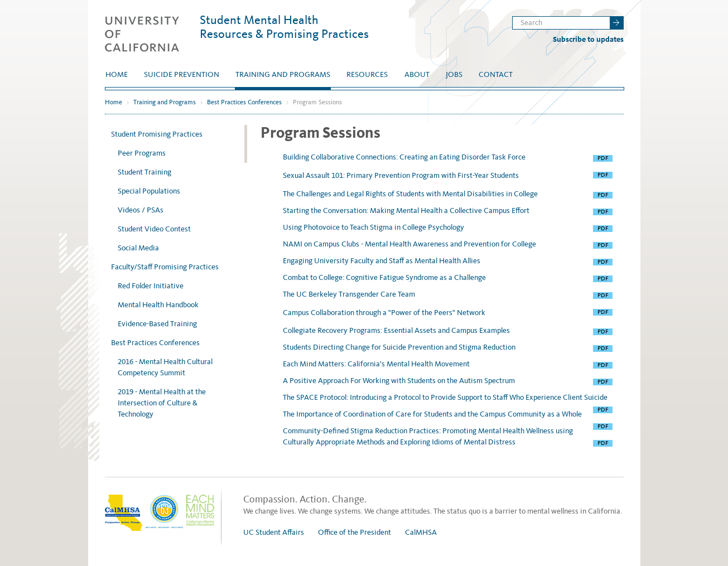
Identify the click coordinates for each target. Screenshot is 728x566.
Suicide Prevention (182, 74)
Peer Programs (142, 153)
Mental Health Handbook (158, 305)
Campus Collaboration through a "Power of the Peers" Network (385, 313)
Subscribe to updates (588, 39)
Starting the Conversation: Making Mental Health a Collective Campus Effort (407, 211)
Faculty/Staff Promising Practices (165, 267)
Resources (367, 74)
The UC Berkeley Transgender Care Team (350, 294)
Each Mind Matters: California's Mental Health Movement (377, 364)
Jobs (454, 74)
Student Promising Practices (157, 134)
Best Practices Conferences (244, 102)
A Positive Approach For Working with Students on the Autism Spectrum (400, 381)
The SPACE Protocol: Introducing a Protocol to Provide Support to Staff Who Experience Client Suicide (446, 397)
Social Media (138, 248)
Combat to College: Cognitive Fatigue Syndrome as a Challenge (385, 277)
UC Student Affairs (274, 532)
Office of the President (355, 532)
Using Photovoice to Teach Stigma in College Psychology (374, 227)
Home (117, 74)
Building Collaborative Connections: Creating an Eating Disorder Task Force (405, 157)
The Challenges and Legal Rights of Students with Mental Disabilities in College (411, 194)
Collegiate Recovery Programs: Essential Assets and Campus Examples (397, 330)
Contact (496, 74)
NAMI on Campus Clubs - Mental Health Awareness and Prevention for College (410, 244)
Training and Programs (283, 74)
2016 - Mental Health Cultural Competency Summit (165, 367)
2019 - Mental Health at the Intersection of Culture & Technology (162, 403)
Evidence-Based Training (157, 324)
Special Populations (149, 191)
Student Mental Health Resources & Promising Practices (284, 27)
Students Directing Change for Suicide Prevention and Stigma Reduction (400, 347)
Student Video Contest (154, 229)
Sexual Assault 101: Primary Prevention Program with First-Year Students (402, 175)
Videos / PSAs (141, 210)
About (417, 74)
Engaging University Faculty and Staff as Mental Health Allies (382, 261)
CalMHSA (421, 532)
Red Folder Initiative (151, 286)
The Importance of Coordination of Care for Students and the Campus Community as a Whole (433, 414)
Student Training (144, 172)
